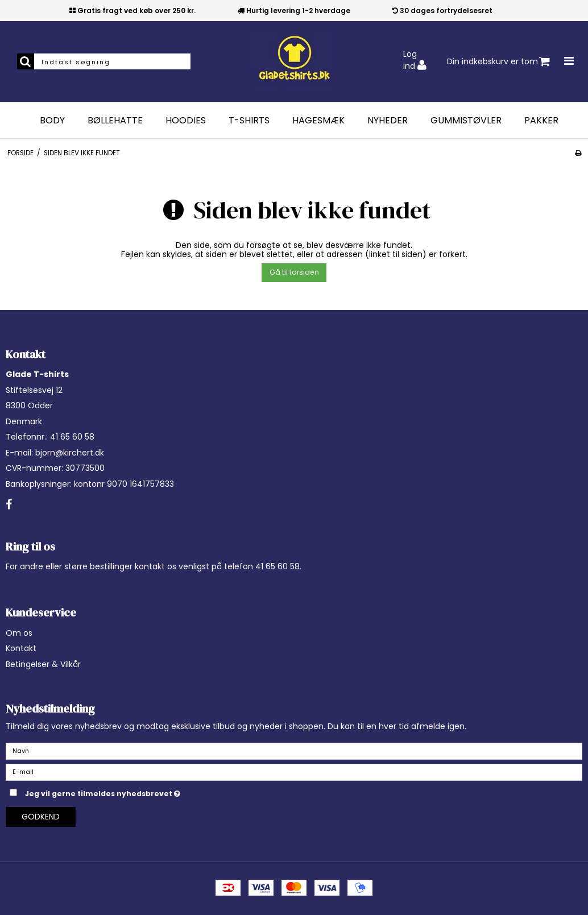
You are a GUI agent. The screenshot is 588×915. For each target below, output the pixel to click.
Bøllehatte (115, 121)
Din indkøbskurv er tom (498, 62)
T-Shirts (249, 121)
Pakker (541, 121)
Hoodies (186, 121)
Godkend (41, 817)
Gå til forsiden (294, 272)
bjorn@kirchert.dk (70, 453)
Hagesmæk (318, 121)
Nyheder (388, 121)
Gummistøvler (466, 121)
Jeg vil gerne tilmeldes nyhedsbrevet (131, 792)
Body (52, 121)
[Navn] (294, 751)
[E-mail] (294, 772)
